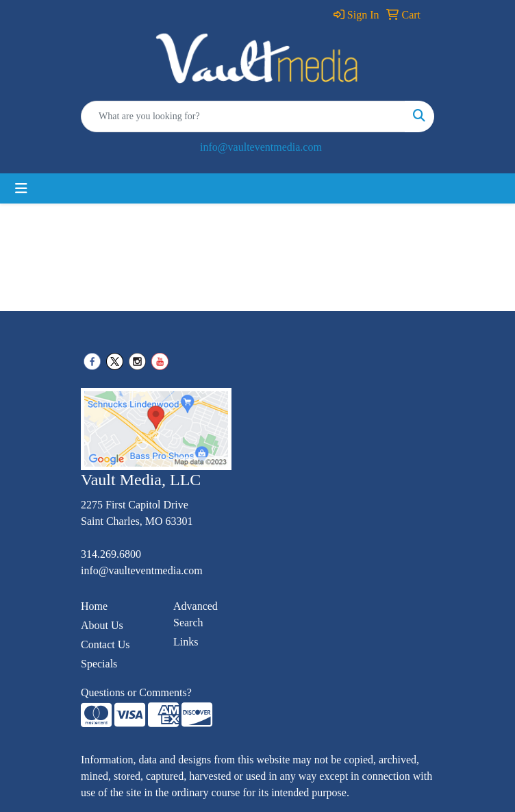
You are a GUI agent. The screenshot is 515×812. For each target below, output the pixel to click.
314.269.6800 (111, 554)
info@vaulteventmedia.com (261, 147)
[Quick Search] (243, 116)
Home (94, 606)
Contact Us (105, 644)
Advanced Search (196, 614)
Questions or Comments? (136, 692)
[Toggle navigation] (21, 188)
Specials (99, 664)
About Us (102, 625)
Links (186, 642)
